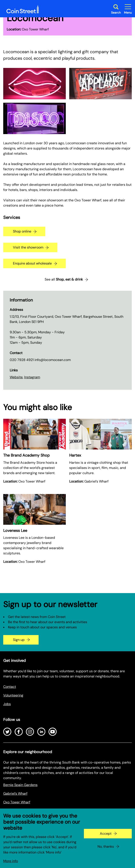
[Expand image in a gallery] (35, 84)
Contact (10, 687)
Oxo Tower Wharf (17, 802)
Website (16, 377)
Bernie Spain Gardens (20, 785)
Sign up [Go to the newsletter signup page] (19, 640)
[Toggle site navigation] (128, 9)
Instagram (32, 377)
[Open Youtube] (53, 732)
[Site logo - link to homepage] (23, 9)
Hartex (75, 455)
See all (64, 279)
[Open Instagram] (30, 732)
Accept (106, 838)
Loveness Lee (15, 531)
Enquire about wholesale (32, 263)
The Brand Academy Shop (26, 455)
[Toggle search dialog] (116, 9)
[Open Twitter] (7, 732)
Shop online (22, 231)
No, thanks (106, 851)
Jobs (7, 704)
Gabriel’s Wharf (15, 793)
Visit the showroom (28, 247)
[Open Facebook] (19, 732)
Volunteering (13, 695)
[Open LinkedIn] (41, 732)
